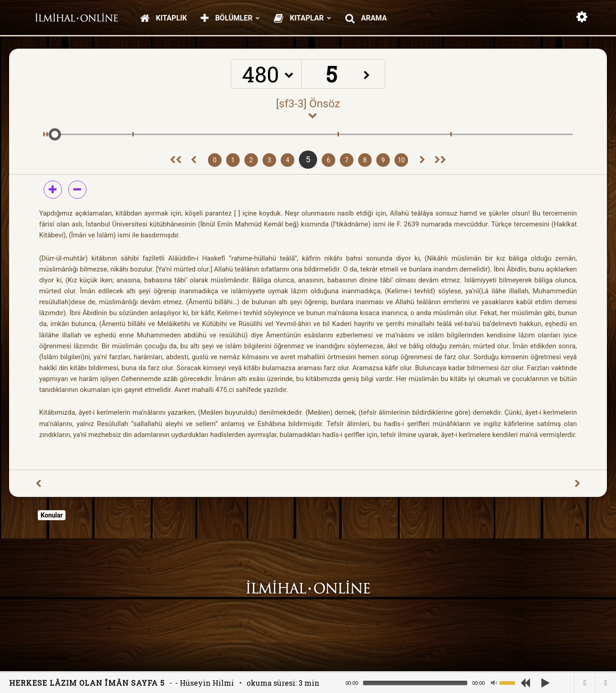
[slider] (415, 683)
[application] (434, 683)
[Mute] (494, 683)
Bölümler (230, 18)
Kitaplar (303, 18)
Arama (366, 18)
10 (401, 160)
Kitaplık (164, 18)
